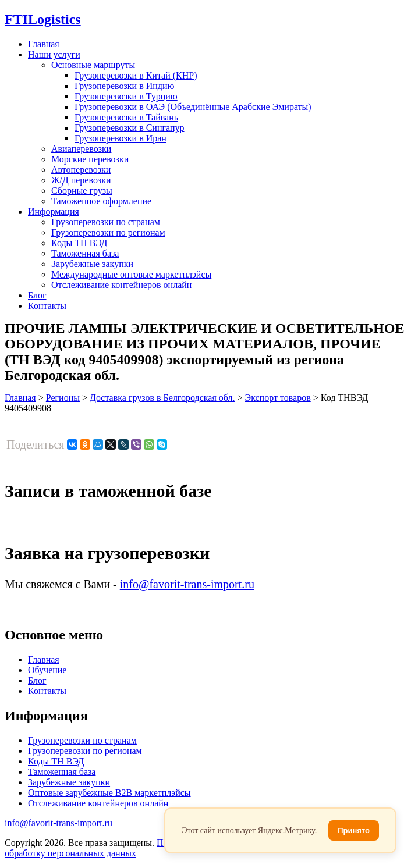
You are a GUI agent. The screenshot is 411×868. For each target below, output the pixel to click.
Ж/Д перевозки (81, 180)
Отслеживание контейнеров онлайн (121, 285)
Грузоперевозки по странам (106, 222)
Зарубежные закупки (92, 264)
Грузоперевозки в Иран (121, 138)
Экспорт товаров (278, 398)
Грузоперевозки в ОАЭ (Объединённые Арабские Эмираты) (193, 107)
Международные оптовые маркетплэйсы (131, 274)
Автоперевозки (81, 170)
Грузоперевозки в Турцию (126, 96)
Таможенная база (85, 253)
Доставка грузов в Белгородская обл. (162, 398)
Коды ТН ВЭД (79, 243)
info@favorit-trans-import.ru (187, 584)
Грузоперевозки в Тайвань (126, 117)
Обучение (47, 670)
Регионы (63, 398)
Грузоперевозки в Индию (124, 86)
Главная (44, 44)
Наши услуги (54, 54)
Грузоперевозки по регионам (108, 232)
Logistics (43, 19)
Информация (54, 211)
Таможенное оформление (101, 201)
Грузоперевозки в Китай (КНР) (136, 75)
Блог (37, 295)
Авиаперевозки (81, 149)
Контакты (47, 306)
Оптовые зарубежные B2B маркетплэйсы (109, 793)
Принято (354, 830)
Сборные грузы (82, 191)
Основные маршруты (93, 65)
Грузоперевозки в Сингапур (130, 128)
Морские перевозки (90, 159)
